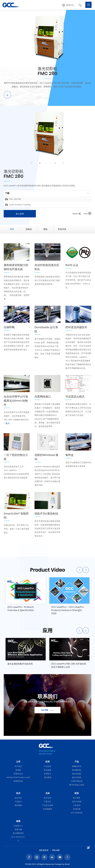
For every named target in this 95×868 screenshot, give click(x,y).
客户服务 (77, 798)
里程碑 (18, 770)
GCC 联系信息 (77, 813)
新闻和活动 (18, 781)
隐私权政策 (44, 850)
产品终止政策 (47, 805)
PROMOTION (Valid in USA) (18, 777)
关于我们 (18, 766)
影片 (8, 423)
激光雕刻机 (77, 770)
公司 (18, 762)
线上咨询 (20, 214)
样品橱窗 (47, 770)
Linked (52, 857)
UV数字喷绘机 (77, 781)
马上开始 (47, 710)
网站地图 (56, 850)
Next (63, 163)
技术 (18, 793)
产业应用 (47, 766)
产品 (77, 762)
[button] (68, 5)
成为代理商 (77, 802)
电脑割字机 (77, 766)
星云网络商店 (18, 833)
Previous (32, 163)
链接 (18, 821)
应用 (47, 762)
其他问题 (77, 809)
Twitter (67, 857)
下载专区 (47, 802)
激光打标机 (77, 777)
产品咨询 (77, 805)
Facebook (29, 857)
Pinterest (44, 857)
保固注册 (18, 829)
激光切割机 (77, 774)
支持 (47, 793)
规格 (45, 229)
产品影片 (18, 802)
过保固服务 (47, 809)
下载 (7, 193)
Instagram (37, 857)
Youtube (60, 857)
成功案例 (47, 777)
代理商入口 (18, 826)
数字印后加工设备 (77, 785)
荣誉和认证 (18, 774)
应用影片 (47, 774)
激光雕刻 (18, 805)
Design (58, 864)
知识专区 (18, 798)
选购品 (29, 229)
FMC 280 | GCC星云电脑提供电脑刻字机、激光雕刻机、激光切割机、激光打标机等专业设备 (11, 5)
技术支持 (47, 798)
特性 (12, 229)
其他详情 (62, 229)
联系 (77, 793)
